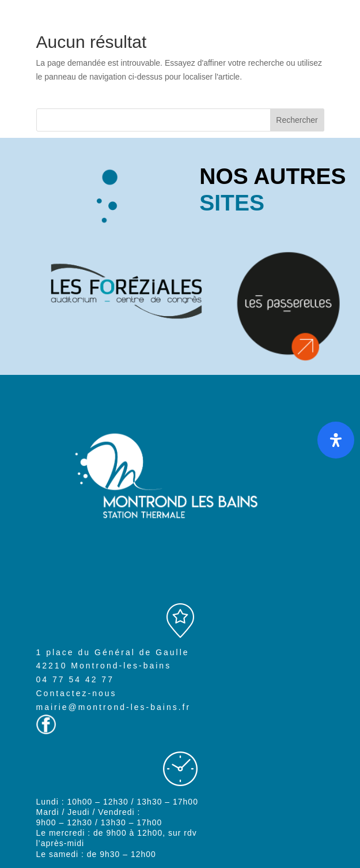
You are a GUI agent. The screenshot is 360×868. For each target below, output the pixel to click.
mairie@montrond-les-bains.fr (114, 707)
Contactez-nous (77, 693)
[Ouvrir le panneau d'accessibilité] (336, 440)
